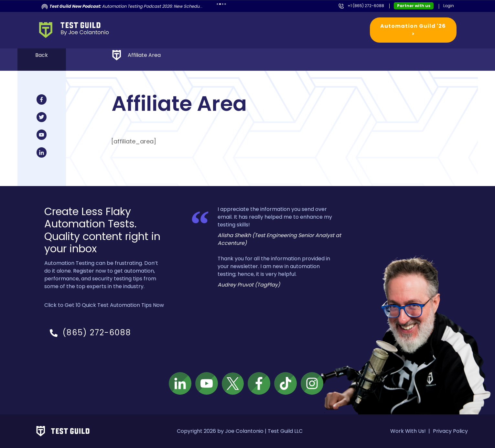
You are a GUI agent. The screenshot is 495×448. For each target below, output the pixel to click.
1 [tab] (217, 4)
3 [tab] (223, 4)
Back (42, 55)
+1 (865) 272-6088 (366, 6)
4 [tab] (225, 4)
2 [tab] (220, 4)
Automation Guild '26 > (413, 30)
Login (449, 6)
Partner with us (414, 6)
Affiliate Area (144, 55)
